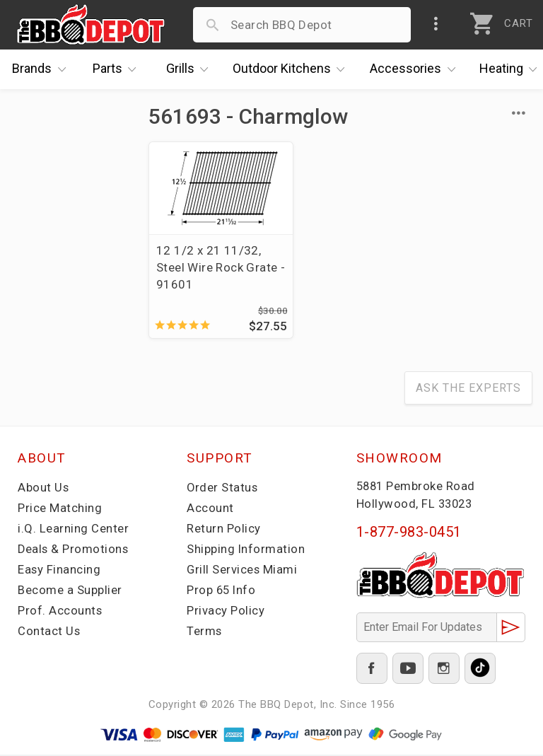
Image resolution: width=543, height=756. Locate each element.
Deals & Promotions (74, 550)
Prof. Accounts (60, 612)
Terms (205, 632)
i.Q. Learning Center (73, 530)
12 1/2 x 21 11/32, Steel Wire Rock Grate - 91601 (209, 267)
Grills (191, 69)
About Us (43, 489)
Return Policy (224, 530)
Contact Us (49, 632)
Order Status (223, 489)
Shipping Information (246, 550)
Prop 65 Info (222, 591)
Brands (42, 69)
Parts (118, 69)
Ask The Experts (468, 389)
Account (210, 509)
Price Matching (60, 509)
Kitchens (292, 69)
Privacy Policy (226, 612)
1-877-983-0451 (409, 533)
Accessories (416, 69)
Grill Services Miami (243, 571)
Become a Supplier (70, 591)
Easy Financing (59, 571)
